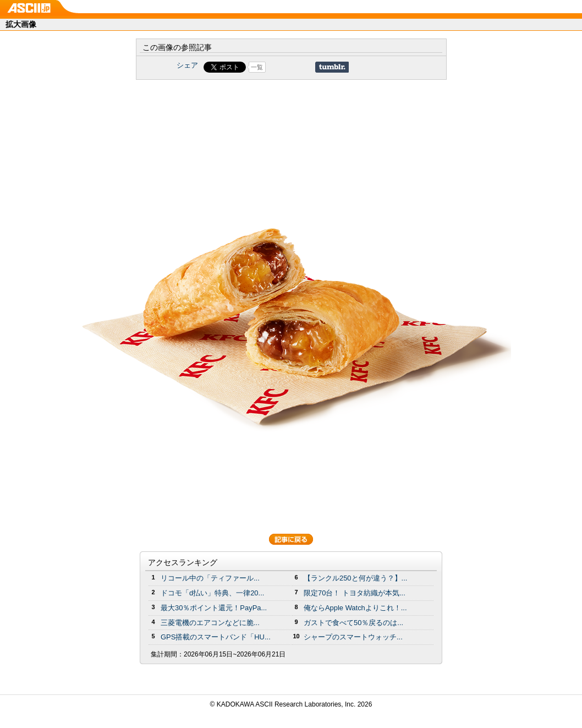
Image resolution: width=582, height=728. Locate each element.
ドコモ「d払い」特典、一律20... (212, 593)
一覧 (257, 67)
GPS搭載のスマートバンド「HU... (216, 637)
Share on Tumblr (332, 67)
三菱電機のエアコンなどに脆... (210, 623)
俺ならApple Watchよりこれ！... (355, 608)
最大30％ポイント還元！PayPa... (214, 608)
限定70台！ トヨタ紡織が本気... (355, 593)
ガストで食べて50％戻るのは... (353, 623)
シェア (187, 65)
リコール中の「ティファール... (210, 578)
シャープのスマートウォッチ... (353, 637)
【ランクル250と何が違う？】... (355, 578)
